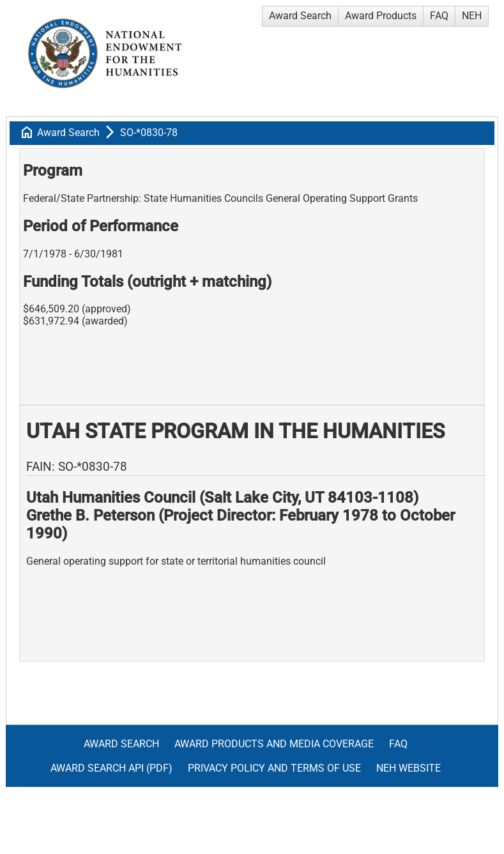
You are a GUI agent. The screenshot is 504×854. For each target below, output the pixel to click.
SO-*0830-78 (149, 133)
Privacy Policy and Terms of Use (274, 768)
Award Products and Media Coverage (274, 744)
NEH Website (409, 768)
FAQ (439, 16)
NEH (472, 16)
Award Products (381, 16)
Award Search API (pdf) (111, 768)
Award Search (300, 16)
